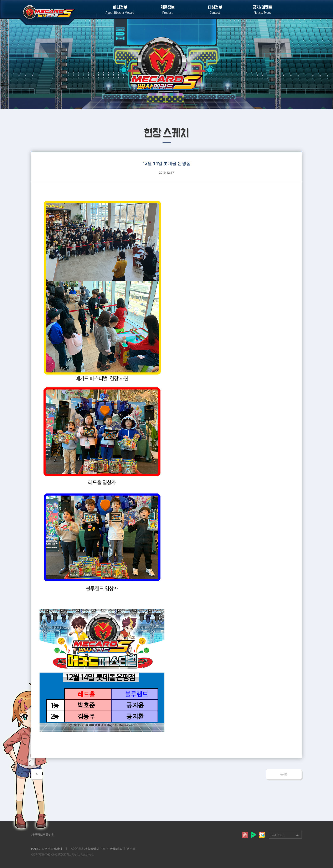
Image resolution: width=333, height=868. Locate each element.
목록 (284, 774)
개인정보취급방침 (43, 834)
